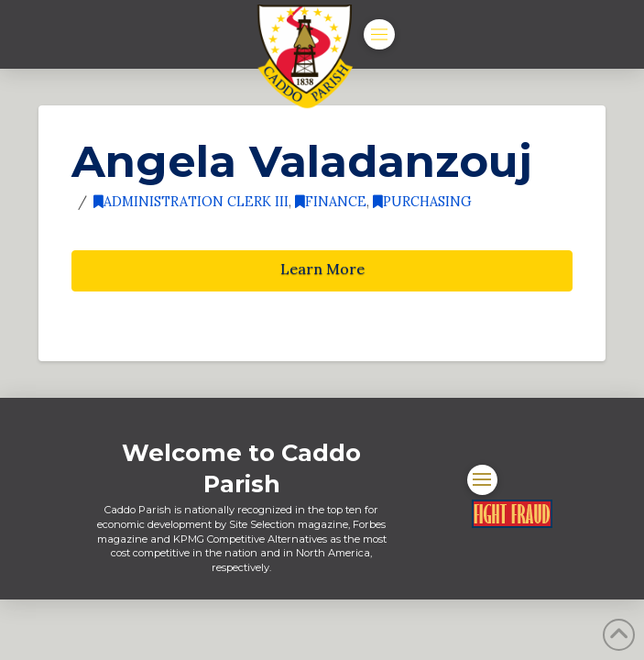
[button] (379, 35)
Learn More (322, 269)
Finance (331, 201)
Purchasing (422, 201)
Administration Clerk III (191, 201)
